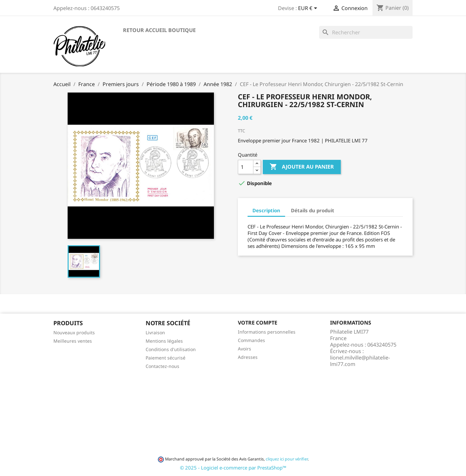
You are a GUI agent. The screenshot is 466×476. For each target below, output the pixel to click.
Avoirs (244, 349)
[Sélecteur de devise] (309, 9)
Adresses (248, 357)
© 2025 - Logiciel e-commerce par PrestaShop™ (233, 468)
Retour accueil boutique (159, 30)
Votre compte (258, 323)
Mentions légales (164, 341)
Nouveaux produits (74, 332)
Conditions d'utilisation (171, 349)
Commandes (251, 340)
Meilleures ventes (73, 341)
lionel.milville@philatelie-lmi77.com (360, 361)
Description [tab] (266, 210)
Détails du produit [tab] (313, 210)
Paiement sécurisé (166, 358)
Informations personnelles (267, 332)
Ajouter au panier (302, 167)
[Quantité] (246, 167)
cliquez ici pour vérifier (287, 459)
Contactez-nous (162, 366)
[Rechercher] (366, 32)
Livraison (155, 332)
